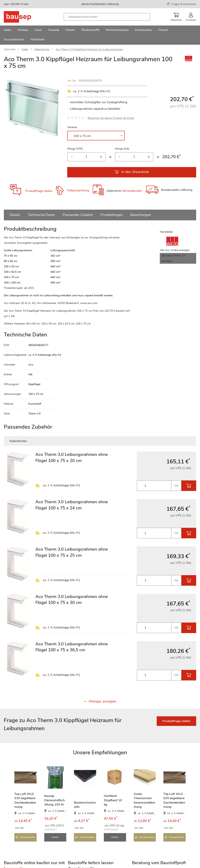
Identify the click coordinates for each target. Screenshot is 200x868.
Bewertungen (141, 215)
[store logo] (23, 17)
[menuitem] (8, 30)
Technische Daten (41, 215)
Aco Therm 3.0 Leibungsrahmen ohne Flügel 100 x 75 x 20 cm (72, 457)
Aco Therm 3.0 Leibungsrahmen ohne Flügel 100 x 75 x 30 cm (72, 600)
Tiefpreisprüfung (78, 190)
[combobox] (107, 17)
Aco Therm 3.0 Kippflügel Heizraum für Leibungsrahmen (89, 49)
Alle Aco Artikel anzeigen (175, 250)
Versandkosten (132, 191)
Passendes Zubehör (78, 215)
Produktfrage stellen (39, 191)
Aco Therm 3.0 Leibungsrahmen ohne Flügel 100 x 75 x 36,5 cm (72, 647)
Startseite (10, 49)
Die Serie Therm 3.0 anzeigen (173, 258)
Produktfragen (112, 215)
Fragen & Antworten (184, 4)
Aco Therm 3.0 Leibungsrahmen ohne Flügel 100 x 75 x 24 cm (72, 505)
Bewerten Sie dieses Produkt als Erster (111, 118)
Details (15, 215)
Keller (25, 49)
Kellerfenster (42, 49)
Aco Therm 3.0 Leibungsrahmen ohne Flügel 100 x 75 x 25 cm (72, 552)
